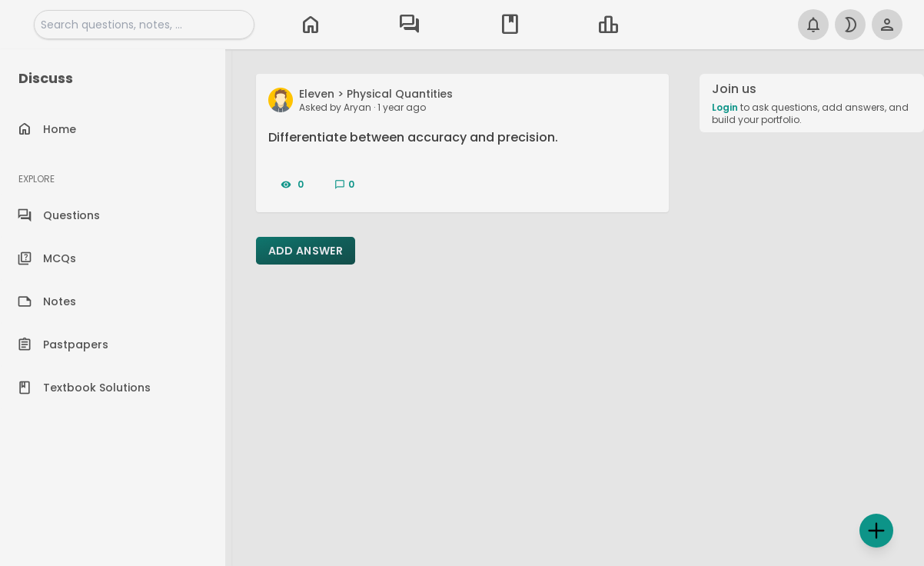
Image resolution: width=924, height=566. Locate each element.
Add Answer (306, 251)
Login (725, 107)
